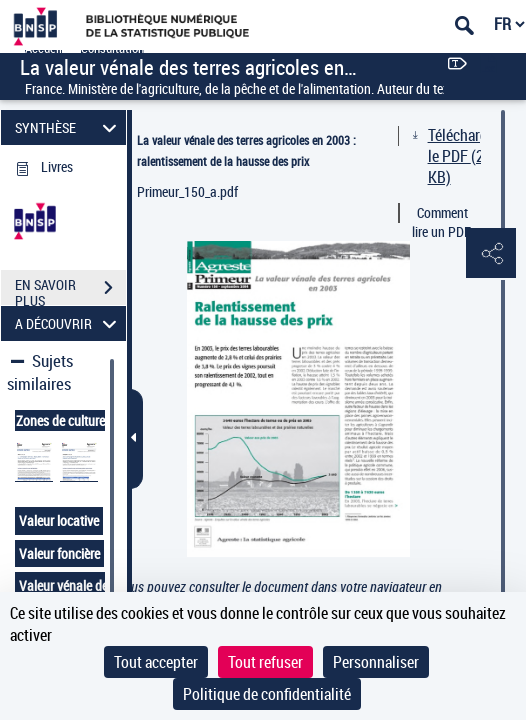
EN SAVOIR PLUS (70, 290)
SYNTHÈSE (68, 127)
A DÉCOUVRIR (68, 323)
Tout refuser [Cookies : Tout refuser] (265, 662)
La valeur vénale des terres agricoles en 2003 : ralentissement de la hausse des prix (246, 150)
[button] (491, 254)
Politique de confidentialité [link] (267, 694)
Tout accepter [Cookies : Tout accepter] (156, 662)
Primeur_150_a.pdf (187, 191)
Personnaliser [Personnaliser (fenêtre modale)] (376, 662)
